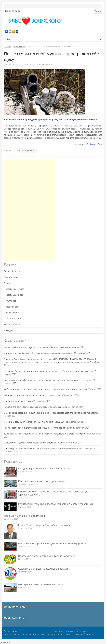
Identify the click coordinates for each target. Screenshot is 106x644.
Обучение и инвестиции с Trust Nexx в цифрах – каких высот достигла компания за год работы (51, 413)
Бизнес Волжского (13, 271)
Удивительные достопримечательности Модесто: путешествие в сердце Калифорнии (46, 434)
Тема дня (9, 330)
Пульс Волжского (12, 319)
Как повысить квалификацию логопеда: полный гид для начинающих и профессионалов (48, 380)
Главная (8, 46)
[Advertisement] (29, 210)
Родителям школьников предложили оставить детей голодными (56, 504)
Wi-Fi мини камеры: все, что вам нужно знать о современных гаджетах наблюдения (45, 389)
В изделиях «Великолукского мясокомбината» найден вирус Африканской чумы (53, 493)
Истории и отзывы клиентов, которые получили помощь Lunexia (36, 422)
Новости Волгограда (14, 289)
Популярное (10, 301)
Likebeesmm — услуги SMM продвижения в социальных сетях (35, 443)
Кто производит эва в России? (19, 401)
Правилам (88, 634)
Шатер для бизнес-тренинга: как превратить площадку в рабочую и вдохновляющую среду (49, 371)
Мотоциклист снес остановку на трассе (41, 584)
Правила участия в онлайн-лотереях (25, 516)
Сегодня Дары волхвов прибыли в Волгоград (44, 468)
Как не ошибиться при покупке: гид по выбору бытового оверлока (37, 347)
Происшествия (20, 46)
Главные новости (13, 277)
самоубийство (29, 151)
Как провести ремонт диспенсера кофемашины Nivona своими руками (39, 428)
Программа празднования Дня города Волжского (47, 556)
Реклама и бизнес (13, 325)
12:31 (28, 65)
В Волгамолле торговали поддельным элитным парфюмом (52, 543)
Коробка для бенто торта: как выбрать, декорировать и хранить (36, 407)
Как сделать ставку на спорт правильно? (41, 481)
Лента (7, 283)
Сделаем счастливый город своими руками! (43, 569)
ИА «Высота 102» (94, 144)
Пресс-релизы (11, 307)
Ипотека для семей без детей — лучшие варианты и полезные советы (39, 353)
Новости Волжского (14, 295)
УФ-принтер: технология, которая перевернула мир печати (33, 395)
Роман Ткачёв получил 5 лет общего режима (44, 525)
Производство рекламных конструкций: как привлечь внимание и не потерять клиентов (48, 448)
